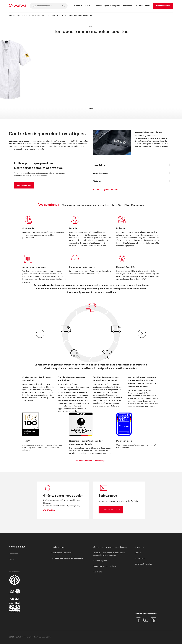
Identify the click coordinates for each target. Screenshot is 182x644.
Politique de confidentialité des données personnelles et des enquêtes (109, 554)
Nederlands (13, 554)
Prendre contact (163, 6)
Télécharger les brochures (62, 553)
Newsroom (139, 547)
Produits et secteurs (16, 15)
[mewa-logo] (17, 6)
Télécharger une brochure (105, 190)
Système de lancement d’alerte (105, 566)
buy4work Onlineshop (143, 564)
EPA (63, 15)
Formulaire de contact (111, 510)
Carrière (138, 553)
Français (12, 559)
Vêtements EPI (53, 15)
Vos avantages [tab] (49, 204)
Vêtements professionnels (35, 15)
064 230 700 (49, 510)
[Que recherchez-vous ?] (49, 6)
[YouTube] (146, 620)
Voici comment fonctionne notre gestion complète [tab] (86, 205)
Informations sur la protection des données (110, 547)
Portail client (140, 558)
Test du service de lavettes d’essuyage (67, 558)
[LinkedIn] (153, 620)
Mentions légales (100, 561)
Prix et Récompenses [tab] (134, 205)
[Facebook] (138, 620)
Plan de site (97, 572)
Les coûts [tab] (117, 205)
